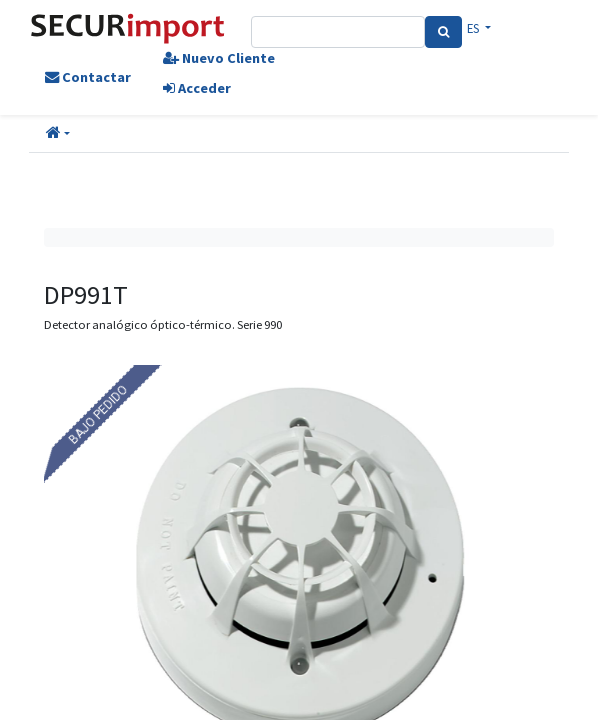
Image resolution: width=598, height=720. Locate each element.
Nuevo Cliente (219, 58)
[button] (58, 134)
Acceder (197, 88)
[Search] (443, 32)
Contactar (88, 77)
